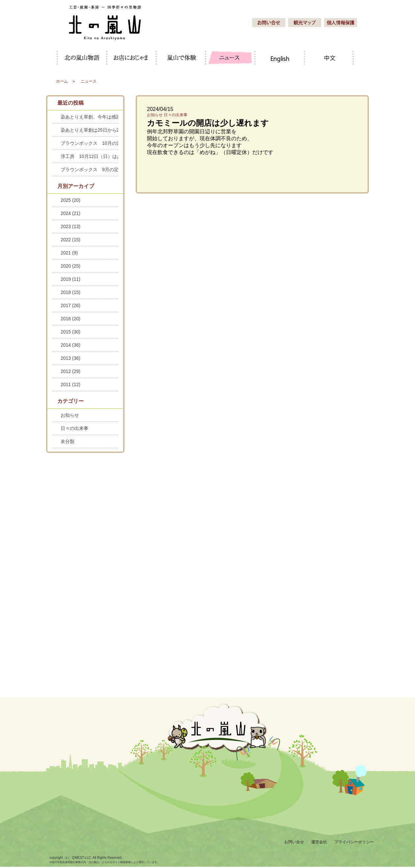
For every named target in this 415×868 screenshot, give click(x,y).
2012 (70, 371)
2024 (70, 213)
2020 (70, 266)
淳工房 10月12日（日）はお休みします (89, 156)
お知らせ (155, 115)
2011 (70, 384)
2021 (69, 253)
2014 (70, 345)
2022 (70, 240)
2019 (70, 279)
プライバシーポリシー (354, 842)
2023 (70, 226)
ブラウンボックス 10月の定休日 (89, 143)
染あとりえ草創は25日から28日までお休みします (89, 130)
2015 (70, 332)
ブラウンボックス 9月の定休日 (89, 170)
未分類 (68, 441)
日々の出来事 (176, 115)
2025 (70, 200)
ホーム (62, 81)
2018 (70, 292)
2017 (70, 305)
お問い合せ (294, 842)
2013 (70, 358)
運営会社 (319, 842)
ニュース (89, 81)
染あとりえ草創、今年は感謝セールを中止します (89, 117)
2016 (70, 319)
